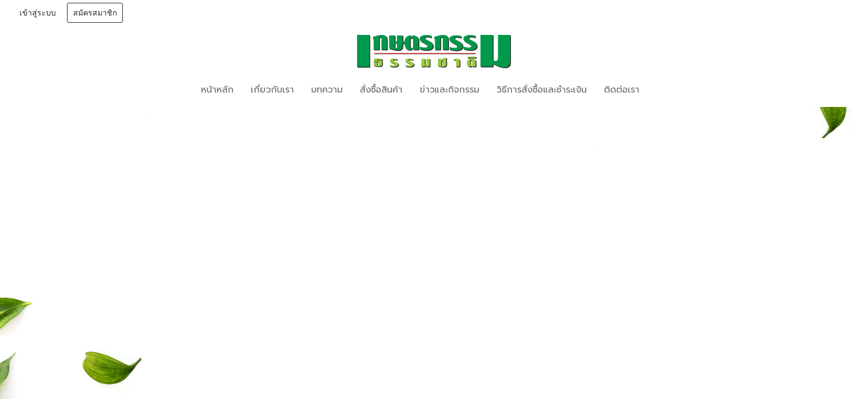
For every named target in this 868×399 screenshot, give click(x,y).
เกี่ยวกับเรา (272, 90)
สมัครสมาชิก (95, 13)
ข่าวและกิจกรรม (449, 90)
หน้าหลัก (217, 90)
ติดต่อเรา (622, 90)
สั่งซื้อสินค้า (381, 90)
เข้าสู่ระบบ (38, 13)
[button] (664, 90)
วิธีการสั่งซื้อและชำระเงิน (542, 90)
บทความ (327, 90)
